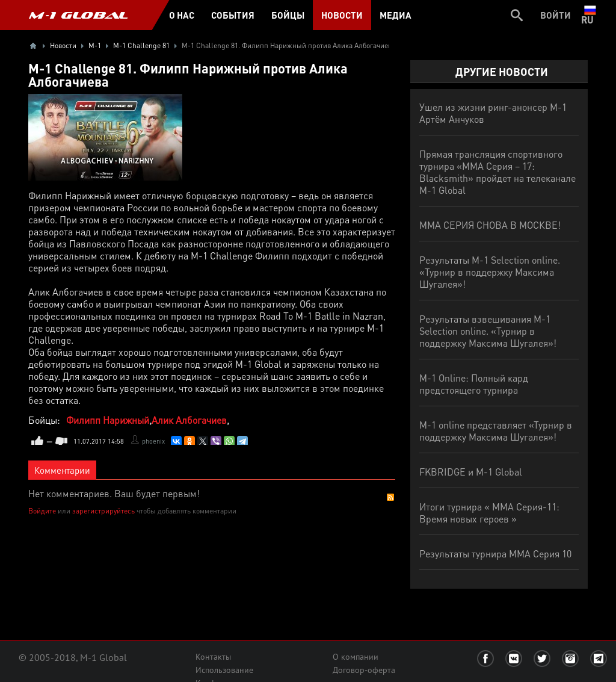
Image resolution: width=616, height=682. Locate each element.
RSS (390, 497)
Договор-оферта (364, 670)
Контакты (213, 657)
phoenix (153, 441)
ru (590, 15)
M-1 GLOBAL (78, 15)
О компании (356, 657)
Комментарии (62, 470)
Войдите (42, 511)
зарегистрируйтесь (103, 511)
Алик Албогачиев (189, 420)
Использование (224, 670)
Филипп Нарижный (108, 420)
